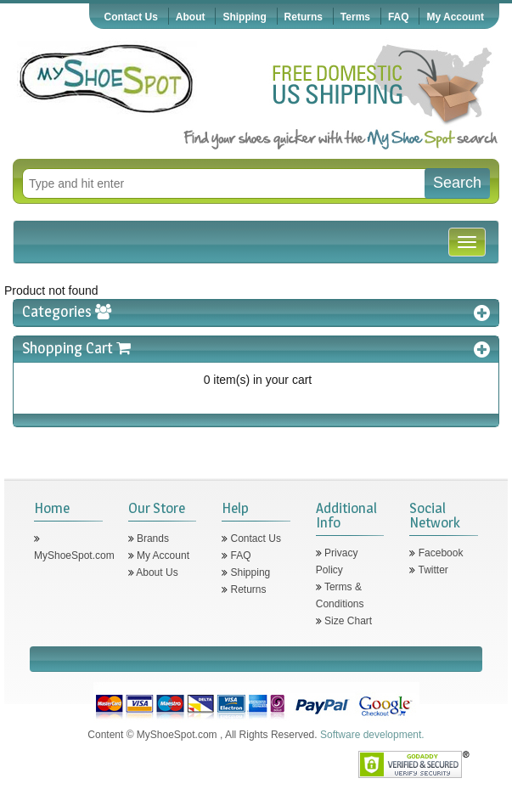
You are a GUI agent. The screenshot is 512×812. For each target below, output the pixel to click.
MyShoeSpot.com (74, 555)
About (191, 17)
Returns (304, 17)
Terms (355, 17)
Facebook (439, 553)
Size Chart (347, 621)
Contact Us (131, 17)
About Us (156, 572)
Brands (152, 539)
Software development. (372, 735)
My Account (455, 17)
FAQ (399, 17)
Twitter (431, 570)
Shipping (244, 17)
